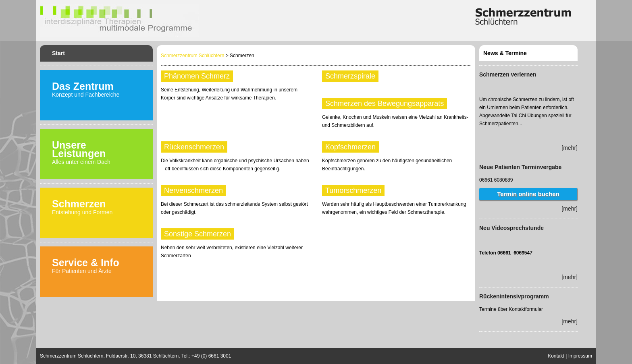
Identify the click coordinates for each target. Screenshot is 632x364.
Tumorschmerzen (353, 190)
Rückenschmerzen (194, 147)
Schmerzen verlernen (508, 74)
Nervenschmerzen (193, 190)
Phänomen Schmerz (197, 76)
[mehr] (570, 148)
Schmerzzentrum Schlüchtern (192, 56)
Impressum (580, 356)
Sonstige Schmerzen (197, 234)
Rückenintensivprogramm (514, 296)
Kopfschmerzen (350, 147)
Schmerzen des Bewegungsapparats (385, 103)
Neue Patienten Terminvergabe (520, 167)
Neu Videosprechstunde (511, 228)
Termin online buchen (528, 194)
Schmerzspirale (350, 76)
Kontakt (556, 356)
